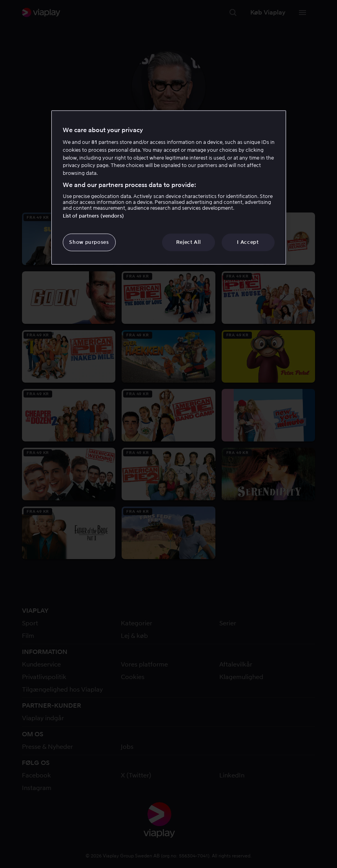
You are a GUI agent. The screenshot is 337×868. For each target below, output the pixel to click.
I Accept (248, 242)
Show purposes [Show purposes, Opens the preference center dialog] (89, 242)
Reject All (189, 242)
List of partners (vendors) (93, 216)
